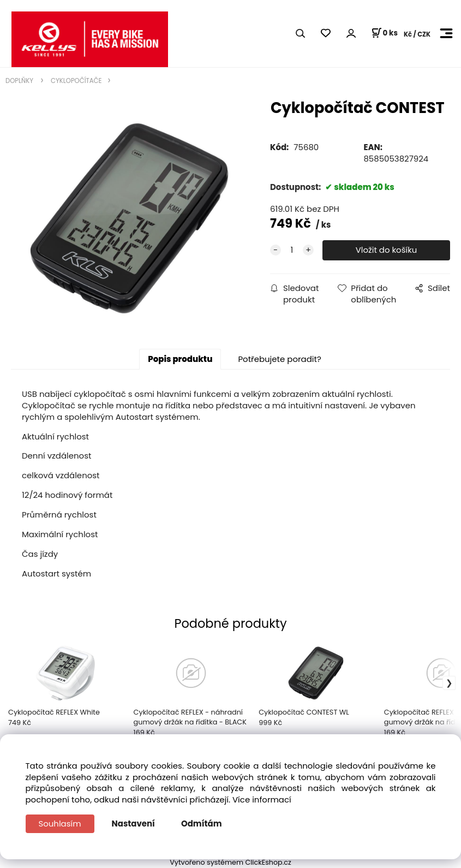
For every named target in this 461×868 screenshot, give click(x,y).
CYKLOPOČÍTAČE (76, 81)
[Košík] (384, 33)
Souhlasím (60, 824)
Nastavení (133, 824)
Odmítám (202, 824)
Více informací (262, 799)
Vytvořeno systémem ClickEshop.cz (230, 862)
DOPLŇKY (20, 81)
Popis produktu (180, 359)
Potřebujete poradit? (279, 359)
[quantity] (292, 250)
